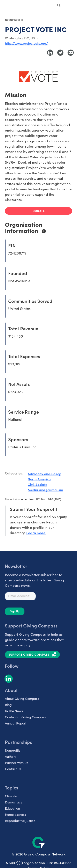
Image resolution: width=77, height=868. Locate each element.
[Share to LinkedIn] (50, 53)
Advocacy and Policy (44, 474)
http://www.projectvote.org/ (26, 43)
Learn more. (36, 533)
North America (39, 479)
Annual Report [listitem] (16, 723)
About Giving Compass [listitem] (22, 698)
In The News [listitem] (14, 711)
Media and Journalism (45, 490)
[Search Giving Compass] (59, 6)
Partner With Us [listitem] (17, 763)
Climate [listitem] (11, 796)
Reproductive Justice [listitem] (20, 821)
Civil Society (37, 484)
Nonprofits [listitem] (13, 750)
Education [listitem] (12, 808)
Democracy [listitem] (14, 802)
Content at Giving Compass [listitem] (25, 717)
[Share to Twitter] (60, 53)
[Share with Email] (71, 53)
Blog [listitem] (8, 705)
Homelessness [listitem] (15, 814)
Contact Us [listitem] (13, 769)
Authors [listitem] (11, 756)
